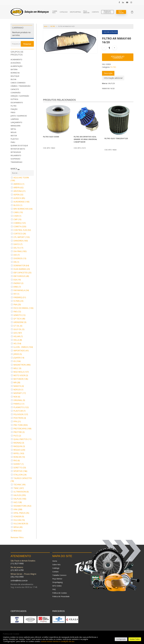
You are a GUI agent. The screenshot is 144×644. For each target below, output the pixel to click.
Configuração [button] (121, 639)
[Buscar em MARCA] (22, 173)
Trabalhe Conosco (107, 12)
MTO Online (121, 12)
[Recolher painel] (19, 169)
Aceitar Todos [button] (135, 639)
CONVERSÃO (16, 93)
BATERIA (14, 69)
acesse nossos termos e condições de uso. (58, 641)
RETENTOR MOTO (18, 149)
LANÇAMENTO (16, 122)
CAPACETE (15, 89)
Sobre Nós (55, 12)
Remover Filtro (17, 537)
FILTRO (14, 106)
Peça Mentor (86, 12)
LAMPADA (15, 119)
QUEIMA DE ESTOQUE (19, 146)
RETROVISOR (16, 152)
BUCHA (13, 79)
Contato (95, 12)
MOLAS (14, 132)
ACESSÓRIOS (16, 63)
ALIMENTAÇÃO (17, 66)
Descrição (108, 73)
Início (46, 26)
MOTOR (14, 136)
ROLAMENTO (16, 155)
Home (55, 561)
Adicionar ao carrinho (118, 57)
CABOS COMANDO (18, 83)
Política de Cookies (60, 593)
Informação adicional (113, 78)
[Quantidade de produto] (109, 48)
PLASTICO (15, 139)
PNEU (13, 142)
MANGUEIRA (16, 126)
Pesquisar (27, 44)
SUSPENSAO (15, 159)
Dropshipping (75, 12)
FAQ (54, 589)
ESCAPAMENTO (17, 103)
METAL (13, 129)
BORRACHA (15, 73)
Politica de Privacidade (61, 596)
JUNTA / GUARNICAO (19, 116)
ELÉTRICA (14, 99)
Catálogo (64, 12)
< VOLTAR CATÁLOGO (110, 32)
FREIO (13, 112)
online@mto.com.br (19, 581)
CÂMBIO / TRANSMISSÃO (21, 86)
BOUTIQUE (15, 76)
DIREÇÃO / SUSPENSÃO (20, 96)
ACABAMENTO (16, 59)
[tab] (108, 73)
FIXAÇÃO (14, 109)
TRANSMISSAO (16, 162)
